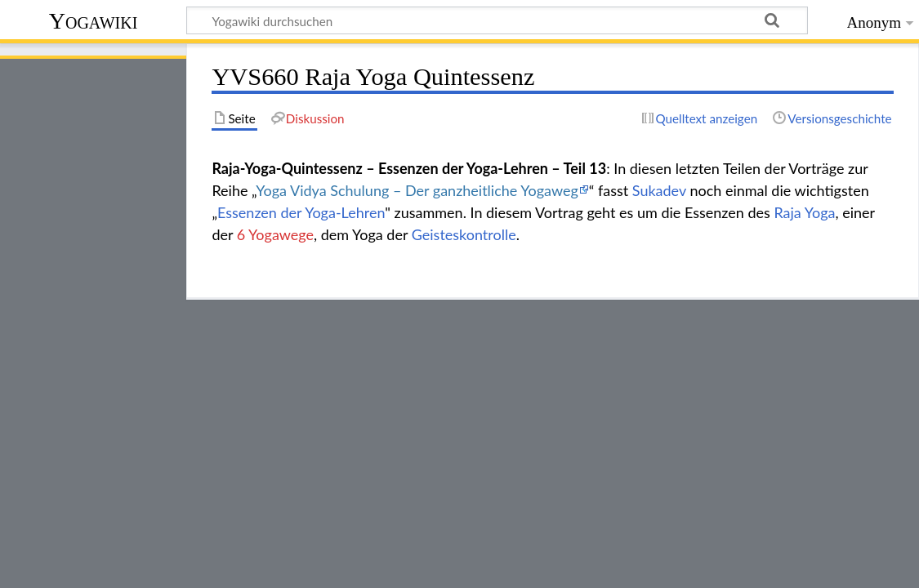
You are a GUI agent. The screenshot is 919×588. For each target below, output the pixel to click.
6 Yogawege (275, 234)
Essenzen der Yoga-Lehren (301, 212)
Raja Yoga (804, 212)
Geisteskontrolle (464, 234)
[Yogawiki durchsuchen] (497, 20)
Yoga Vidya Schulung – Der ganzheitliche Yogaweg (417, 190)
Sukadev (659, 190)
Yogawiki (94, 21)
